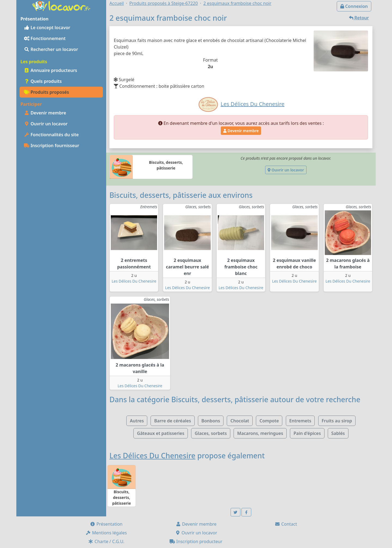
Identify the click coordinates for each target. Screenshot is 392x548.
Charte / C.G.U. (106, 541)
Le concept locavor (47, 28)
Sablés (338, 433)
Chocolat (240, 421)
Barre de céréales (172, 421)
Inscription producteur (196, 541)
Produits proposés (46, 92)
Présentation (106, 524)
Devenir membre (45, 113)
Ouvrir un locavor (46, 124)
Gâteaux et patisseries (161, 433)
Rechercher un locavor (51, 49)
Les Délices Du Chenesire (134, 281)
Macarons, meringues (260, 433)
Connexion (354, 6)
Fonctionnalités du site (51, 135)
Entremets (300, 421)
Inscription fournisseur (52, 146)
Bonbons (211, 421)
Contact (286, 524)
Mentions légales (106, 533)
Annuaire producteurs (50, 70)
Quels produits (43, 81)
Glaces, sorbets (211, 433)
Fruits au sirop (337, 421)
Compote (269, 421)
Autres (137, 421)
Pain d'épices (307, 433)
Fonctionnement (45, 38)
